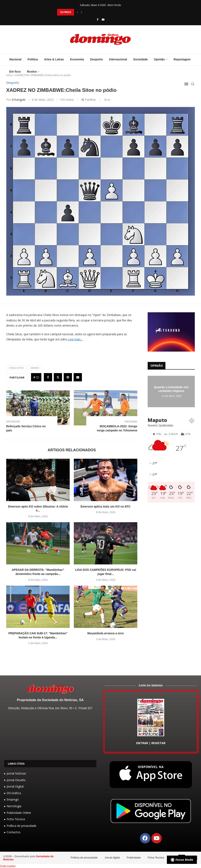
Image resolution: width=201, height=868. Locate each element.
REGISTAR (158, 743)
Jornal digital (112, 858)
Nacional (15, 59)
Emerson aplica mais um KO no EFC (106, 506)
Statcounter (8, 866)
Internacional (118, 59)
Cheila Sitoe (16, 368)
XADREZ (35, 368)
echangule (19, 100)
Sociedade (140, 59)
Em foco (15, 72)
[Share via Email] (78, 377)
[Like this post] (37, 377)
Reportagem (182, 59)
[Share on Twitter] (58, 377)
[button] (77, 12)
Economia (77, 59)
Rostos (32, 72)
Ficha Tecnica (156, 858)
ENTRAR (142, 743)
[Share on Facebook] (48, 377)
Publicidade (134, 858)
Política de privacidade (84, 858)
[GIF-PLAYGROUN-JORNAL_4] (171, 314)
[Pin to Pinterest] (68, 377)
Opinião (159, 59)
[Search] (193, 84)
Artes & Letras (54, 59)
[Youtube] (103, 19)
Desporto (96, 59)
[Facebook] (98, 19)
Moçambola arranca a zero (106, 633)
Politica (33, 59)
